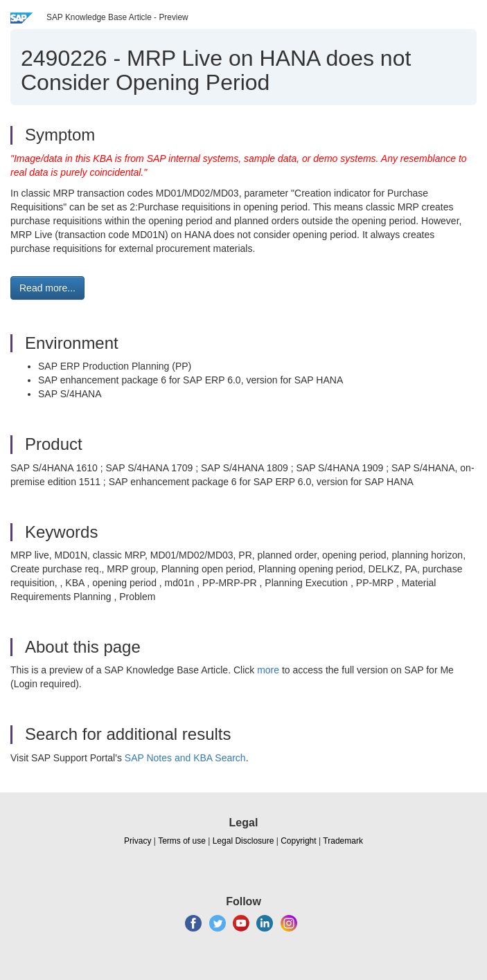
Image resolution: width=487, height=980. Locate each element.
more (268, 670)
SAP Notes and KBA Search (185, 758)
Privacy (138, 841)
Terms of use (182, 841)
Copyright (298, 841)
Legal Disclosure (244, 841)
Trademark (343, 841)
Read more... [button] (47, 288)
